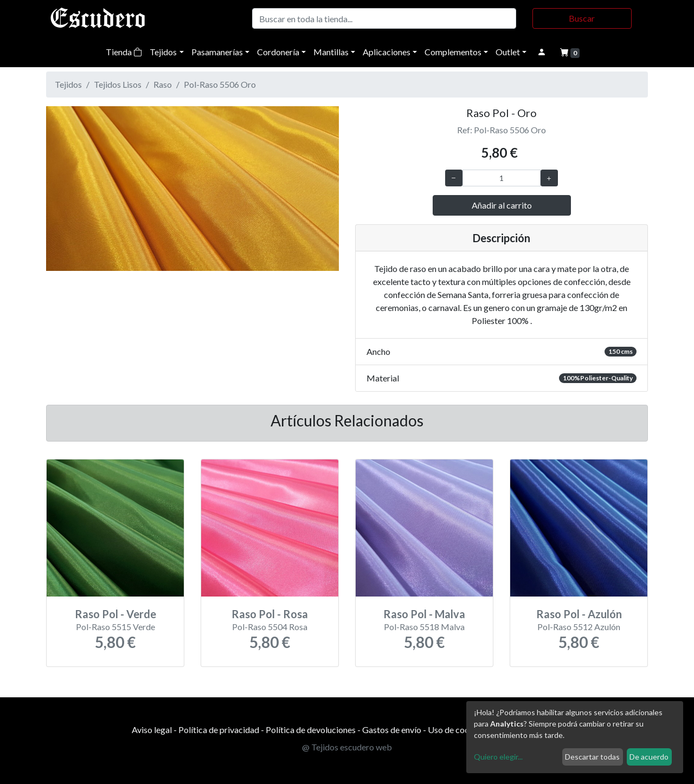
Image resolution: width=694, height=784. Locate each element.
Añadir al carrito (502, 205)
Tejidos (163, 52)
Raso (163, 84)
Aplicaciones (387, 52)
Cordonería (278, 52)
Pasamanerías (217, 52)
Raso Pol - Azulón (579, 614)
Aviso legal (152, 730)
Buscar (582, 18)
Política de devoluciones (311, 730)
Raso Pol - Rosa (270, 614)
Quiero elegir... (498, 757)
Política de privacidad (219, 730)
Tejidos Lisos (118, 84)
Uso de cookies (456, 730)
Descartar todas (592, 757)
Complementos (453, 52)
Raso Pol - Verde (115, 614)
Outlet (508, 52)
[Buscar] (384, 18)
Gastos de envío (392, 730)
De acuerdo (649, 757)
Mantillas (331, 52)
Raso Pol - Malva (424, 614)
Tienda (124, 52)
